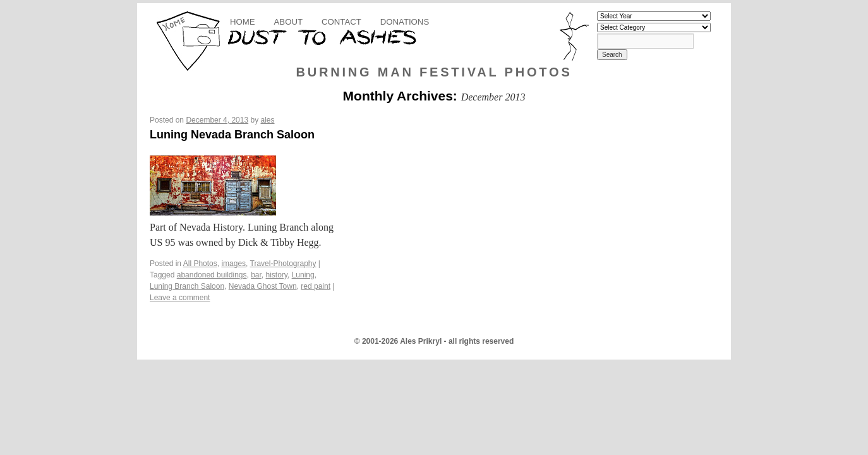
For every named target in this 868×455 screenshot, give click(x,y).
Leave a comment (180, 298)
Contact (341, 22)
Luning (303, 275)
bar (256, 275)
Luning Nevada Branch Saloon (232, 135)
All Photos (200, 264)
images (233, 264)
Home (243, 22)
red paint (316, 286)
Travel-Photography (283, 264)
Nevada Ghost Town (263, 286)
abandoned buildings (212, 275)
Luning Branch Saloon (187, 286)
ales (268, 120)
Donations (405, 22)
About (288, 22)
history (277, 275)
